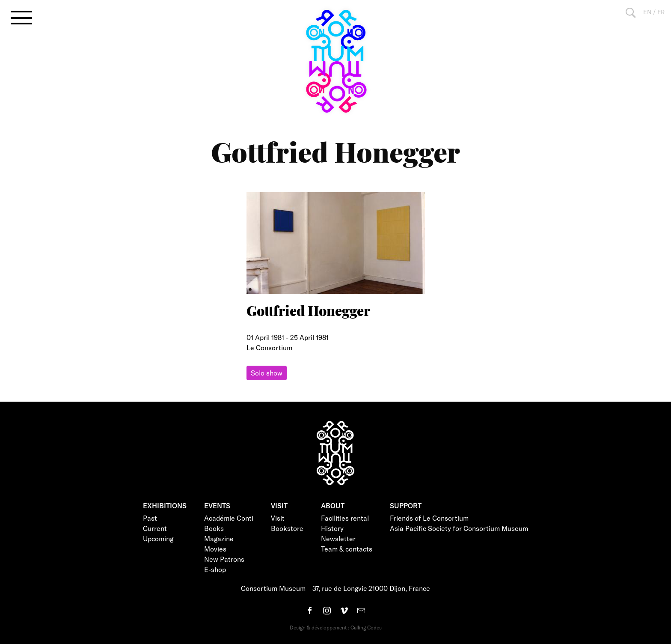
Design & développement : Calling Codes (336, 627)
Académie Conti (229, 518)
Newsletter (338, 538)
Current (155, 528)
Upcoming (158, 538)
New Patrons (224, 559)
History (332, 528)
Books (214, 528)
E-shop (215, 569)
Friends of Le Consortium (429, 518)
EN (647, 12)
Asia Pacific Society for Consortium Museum (459, 528)
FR (661, 12)
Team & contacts (347, 549)
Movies (215, 549)
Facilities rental (345, 518)
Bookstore (287, 528)
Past (150, 518)
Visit (278, 518)
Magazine (219, 538)
